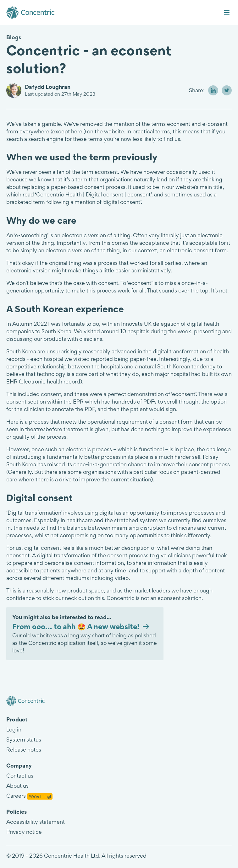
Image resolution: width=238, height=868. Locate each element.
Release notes (24, 750)
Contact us (20, 776)
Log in (14, 729)
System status (24, 739)
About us (17, 786)
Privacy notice (24, 832)
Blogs (14, 37)
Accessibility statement (36, 822)
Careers (29, 796)
